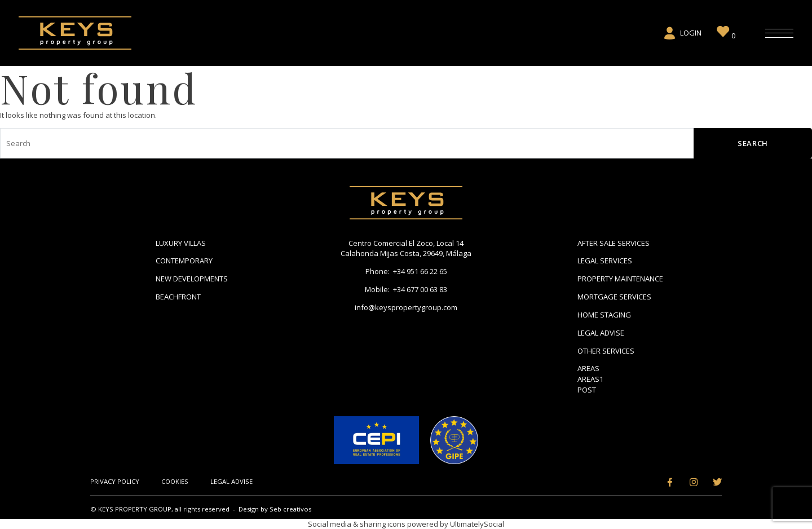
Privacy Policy (115, 481)
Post (587, 390)
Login (682, 33)
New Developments (192, 279)
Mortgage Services (614, 297)
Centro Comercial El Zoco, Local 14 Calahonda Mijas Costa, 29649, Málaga (406, 248)
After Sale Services (614, 243)
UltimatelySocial (477, 524)
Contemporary (184, 261)
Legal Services (605, 261)
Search (753, 143)
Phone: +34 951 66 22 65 (406, 271)
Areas (588, 368)
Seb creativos (290, 509)
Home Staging (604, 315)
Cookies (175, 481)
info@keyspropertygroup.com (406, 307)
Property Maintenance (620, 279)
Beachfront (178, 297)
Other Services (606, 351)
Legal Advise (601, 333)
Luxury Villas (181, 243)
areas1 (590, 379)
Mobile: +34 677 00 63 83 (406, 289)
